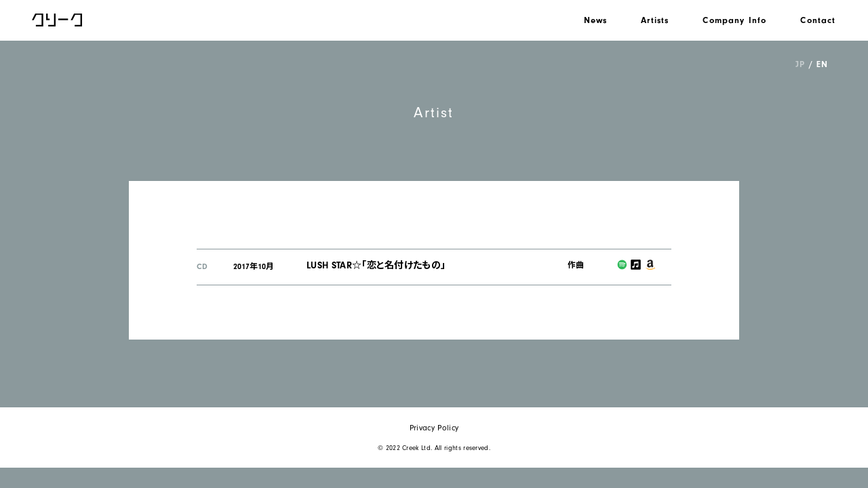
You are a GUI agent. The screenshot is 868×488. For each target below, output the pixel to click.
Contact (818, 20)
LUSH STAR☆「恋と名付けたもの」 (376, 266)
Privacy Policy (434, 428)
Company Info (734, 20)
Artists (655, 20)
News (596, 20)
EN (822, 64)
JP (800, 64)
